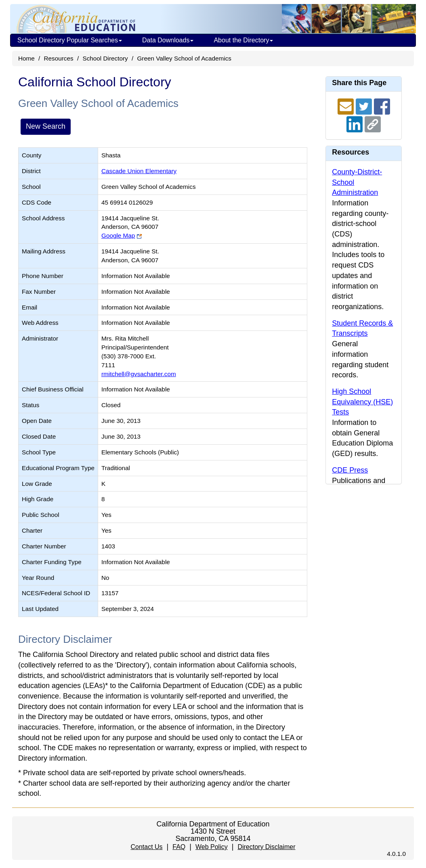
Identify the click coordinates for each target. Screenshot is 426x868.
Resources (59, 58)
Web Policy (212, 847)
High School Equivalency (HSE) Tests (362, 402)
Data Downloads (168, 40)
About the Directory (243, 40)
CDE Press (350, 470)
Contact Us (146, 847)
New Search (46, 126)
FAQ (179, 847)
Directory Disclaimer (266, 847)
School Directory (105, 58)
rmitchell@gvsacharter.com (139, 374)
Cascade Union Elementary (139, 171)
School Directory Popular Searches (70, 40)
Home (26, 58)
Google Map (118, 235)
